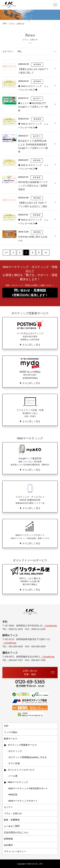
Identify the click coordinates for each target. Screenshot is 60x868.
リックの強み (11, 732)
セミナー (8, 807)
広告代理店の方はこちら (16, 832)
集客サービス (11, 739)
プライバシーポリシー (15, 851)
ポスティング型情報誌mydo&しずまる (28, 757)
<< (6, 253)
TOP (6, 726)
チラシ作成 (14, 763)
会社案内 (8, 845)
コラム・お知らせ (13, 813)
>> (46, 253)
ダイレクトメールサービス (21, 770)
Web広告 (13, 795)
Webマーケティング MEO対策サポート (28, 788)
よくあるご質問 (12, 826)
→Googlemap (50, 626)
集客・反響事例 (12, 820)
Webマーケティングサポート (23, 801)
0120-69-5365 (30, 682)
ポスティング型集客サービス (22, 745)
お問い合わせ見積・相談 (39, 673)
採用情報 (8, 839)
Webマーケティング (18, 782)
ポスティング (15, 751)
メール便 (13, 776)
